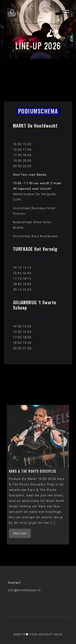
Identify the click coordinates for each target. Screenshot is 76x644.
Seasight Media (51, 634)
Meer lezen (20, 533)
